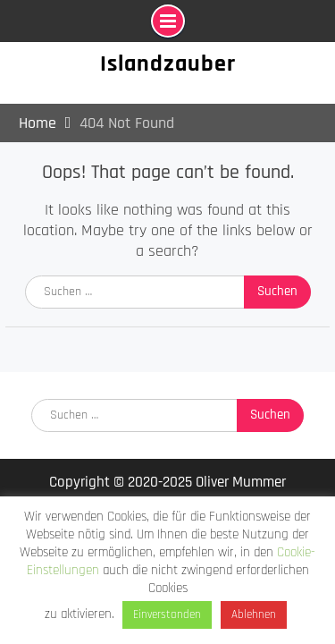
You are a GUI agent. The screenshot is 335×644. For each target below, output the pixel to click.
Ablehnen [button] (254, 614)
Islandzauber (168, 64)
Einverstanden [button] (167, 614)
